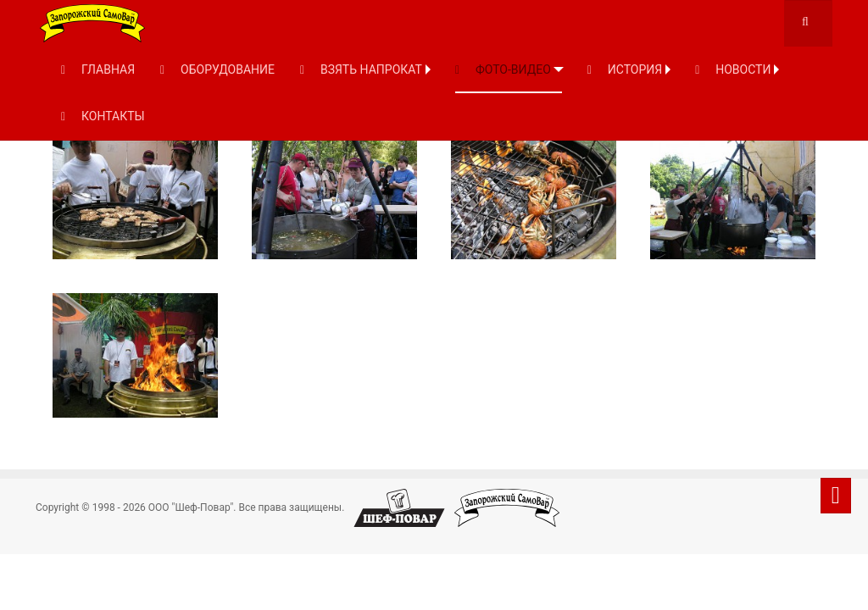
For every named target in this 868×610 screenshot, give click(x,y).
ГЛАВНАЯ (98, 69)
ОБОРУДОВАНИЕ (217, 69)
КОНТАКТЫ (103, 116)
